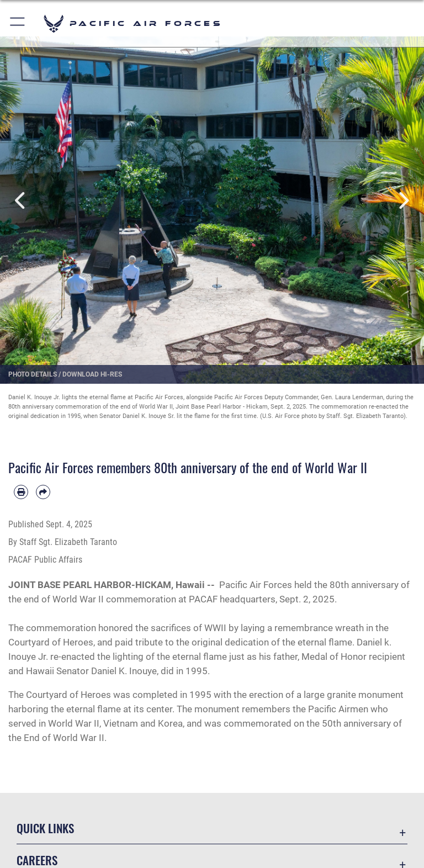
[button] (18, 23)
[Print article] (21, 492)
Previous (21, 200)
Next (403, 200)
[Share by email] (43, 492)
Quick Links (45, 828)
